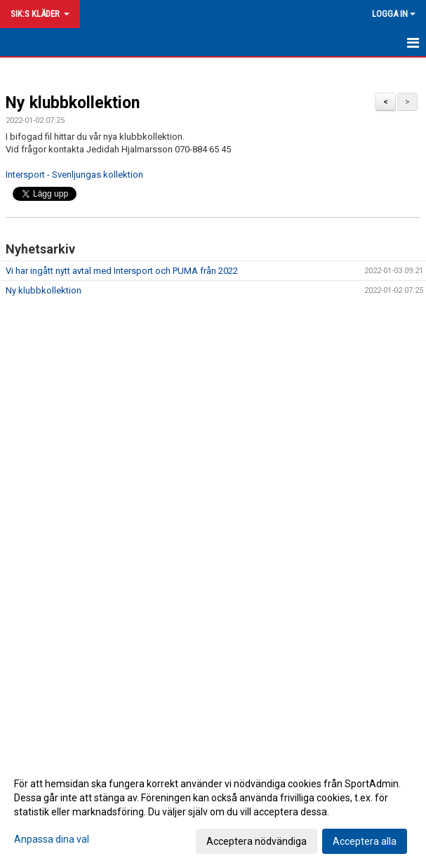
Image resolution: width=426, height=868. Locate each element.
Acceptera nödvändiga (257, 841)
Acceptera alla (365, 841)
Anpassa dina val (52, 839)
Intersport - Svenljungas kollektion (74, 175)
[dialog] (213, 812)
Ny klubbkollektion (73, 103)
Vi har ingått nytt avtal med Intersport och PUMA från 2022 (122, 271)
